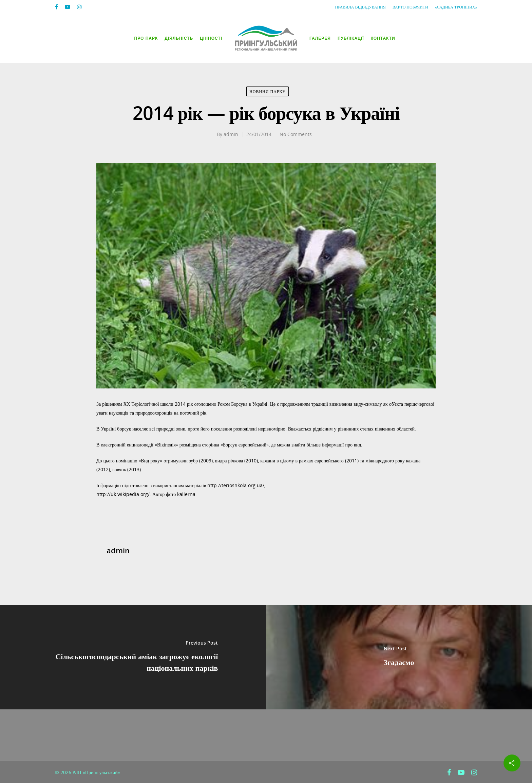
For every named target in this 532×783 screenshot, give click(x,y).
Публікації (351, 38)
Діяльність (179, 38)
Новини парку (268, 91)
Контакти (383, 38)
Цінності (211, 38)
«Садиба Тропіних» (456, 7)
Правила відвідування (360, 7)
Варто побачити (410, 7)
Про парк (146, 38)
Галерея (320, 38)
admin (231, 134)
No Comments (296, 134)
